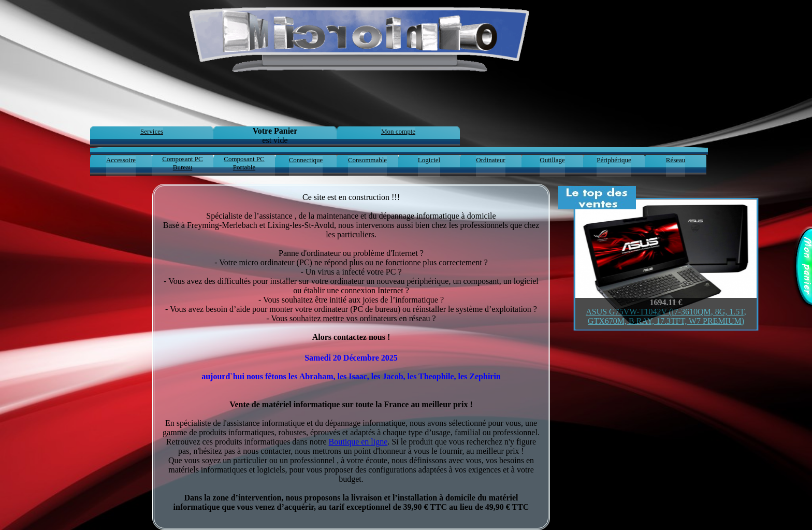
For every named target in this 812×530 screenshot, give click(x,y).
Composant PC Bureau (182, 163)
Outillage (552, 160)
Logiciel (429, 160)
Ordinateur (490, 160)
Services (152, 131)
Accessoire (121, 160)
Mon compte (398, 131)
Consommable (367, 160)
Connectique (306, 160)
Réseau (676, 160)
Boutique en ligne (358, 442)
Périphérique (614, 160)
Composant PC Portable (244, 163)
